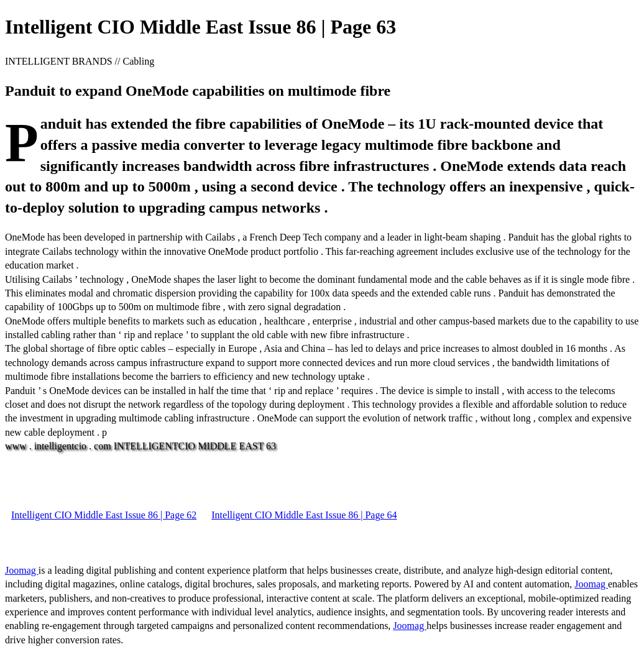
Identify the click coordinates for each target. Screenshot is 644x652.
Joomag (22, 570)
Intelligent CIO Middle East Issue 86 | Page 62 (104, 515)
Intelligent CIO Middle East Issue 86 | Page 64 (304, 515)
